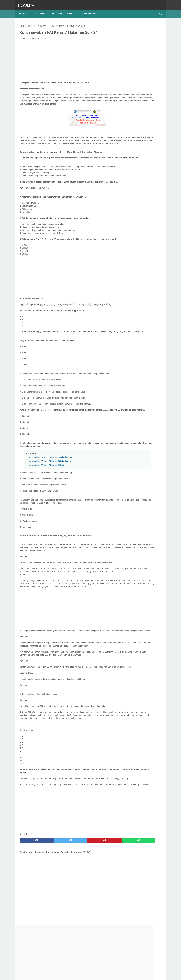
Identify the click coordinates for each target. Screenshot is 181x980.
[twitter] (55, 898)
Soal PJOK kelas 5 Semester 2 (139, 124)
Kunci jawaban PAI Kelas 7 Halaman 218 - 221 (47, 490)
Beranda (24, 10)
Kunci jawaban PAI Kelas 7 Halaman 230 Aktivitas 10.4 (50, 486)
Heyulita (28, 3)
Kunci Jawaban (90, 10)
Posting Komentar (39, 36)
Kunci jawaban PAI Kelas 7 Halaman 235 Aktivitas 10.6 (50, 482)
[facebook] (31, 898)
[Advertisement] (67, 59)
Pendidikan (73, 10)
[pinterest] (79, 898)
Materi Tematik (39, 10)
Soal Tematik (57, 10)
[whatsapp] (103, 898)
